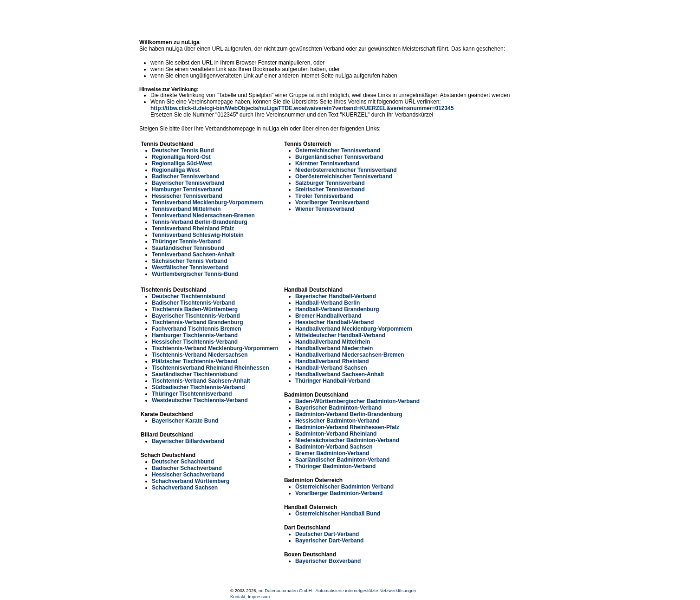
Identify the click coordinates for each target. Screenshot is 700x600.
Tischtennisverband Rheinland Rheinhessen (211, 368)
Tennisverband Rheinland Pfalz (193, 228)
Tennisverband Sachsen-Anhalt (193, 254)
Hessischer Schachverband (188, 475)
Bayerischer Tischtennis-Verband (196, 316)
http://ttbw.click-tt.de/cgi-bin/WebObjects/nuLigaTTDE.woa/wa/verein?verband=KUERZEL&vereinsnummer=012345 (302, 108)
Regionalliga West (176, 170)
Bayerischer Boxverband (328, 561)
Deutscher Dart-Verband (327, 534)
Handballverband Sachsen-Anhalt (340, 374)
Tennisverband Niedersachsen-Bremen (203, 215)
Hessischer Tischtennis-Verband (195, 342)
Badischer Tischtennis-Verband (193, 303)
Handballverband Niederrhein (334, 348)
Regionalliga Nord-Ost (181, 157)
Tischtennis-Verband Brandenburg (197, 322)
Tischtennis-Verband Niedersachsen (200, 355)
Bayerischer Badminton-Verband (338, 408)
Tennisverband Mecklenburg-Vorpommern (207, 202)
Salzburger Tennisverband (330, 183)
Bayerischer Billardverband (188, 441)
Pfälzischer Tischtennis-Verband (195, 361)
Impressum (259, 597)
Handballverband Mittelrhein (333, 342)
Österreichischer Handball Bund (338, 514)
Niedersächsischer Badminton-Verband (347, 440)
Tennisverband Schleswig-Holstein (198, 235)
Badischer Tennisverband (186, 176)
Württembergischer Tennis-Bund (195, 274)
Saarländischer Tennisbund (188, 248)
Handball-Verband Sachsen (331, 368)
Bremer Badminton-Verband (332, 453)
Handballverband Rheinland (332, 361)
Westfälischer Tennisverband (190, 267)
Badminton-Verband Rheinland (336, 434)
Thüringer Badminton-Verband (335, 466)
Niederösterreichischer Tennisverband (346, 170)
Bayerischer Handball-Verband (336, 296)
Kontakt (238, 597)
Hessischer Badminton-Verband (337, 421)
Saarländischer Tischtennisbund (195, 374)
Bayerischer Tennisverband (188, 183)
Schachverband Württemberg (191, 481)
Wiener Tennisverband (325, 209)
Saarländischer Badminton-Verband (342, 460)
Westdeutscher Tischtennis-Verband (200, 400)
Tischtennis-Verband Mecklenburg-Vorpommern (215, 348)
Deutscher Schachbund (183, 462)
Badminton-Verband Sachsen (334, 447)
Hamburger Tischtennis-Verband (195, 335)
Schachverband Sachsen (185, 488)
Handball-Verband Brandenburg (337, 309)
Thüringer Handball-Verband (333, 381)
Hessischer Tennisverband (187, 196)
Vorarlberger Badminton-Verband (339, 493)
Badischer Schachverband (187, 468)
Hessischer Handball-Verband (334, 322)
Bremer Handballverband (328, 316)
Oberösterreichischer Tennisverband (344, 176)
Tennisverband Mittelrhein (186, 209)
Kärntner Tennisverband (327, 163)
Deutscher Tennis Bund (183, 150)
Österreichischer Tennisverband (338, 150)
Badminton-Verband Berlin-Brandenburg (349, 414)
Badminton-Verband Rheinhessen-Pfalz (347, 427)
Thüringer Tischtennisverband (192, 394)
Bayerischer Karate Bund (185, 421)
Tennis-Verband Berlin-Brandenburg (200, 222)
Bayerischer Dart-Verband (329, 541)
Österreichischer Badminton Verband (344, 487)
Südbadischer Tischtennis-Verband (198, 387)
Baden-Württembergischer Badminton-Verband (357, 401)
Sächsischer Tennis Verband (190, 261)
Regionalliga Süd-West (182, 163)
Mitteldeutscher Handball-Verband (340, 335)
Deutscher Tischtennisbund (188, 296)
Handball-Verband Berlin (327, 303)
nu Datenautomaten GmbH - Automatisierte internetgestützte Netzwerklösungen (337, 590)
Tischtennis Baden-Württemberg (195, 309)
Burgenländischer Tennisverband (339, 157)
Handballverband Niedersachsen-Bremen (350, 355)
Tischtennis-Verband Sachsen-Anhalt (201, 381)
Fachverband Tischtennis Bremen (197, 329)
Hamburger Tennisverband (187, 189)
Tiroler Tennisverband (324, 196)
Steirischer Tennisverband (330, 189)
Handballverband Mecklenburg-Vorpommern (354, 329)
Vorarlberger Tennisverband (332, 202)
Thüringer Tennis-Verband (186, 241)
